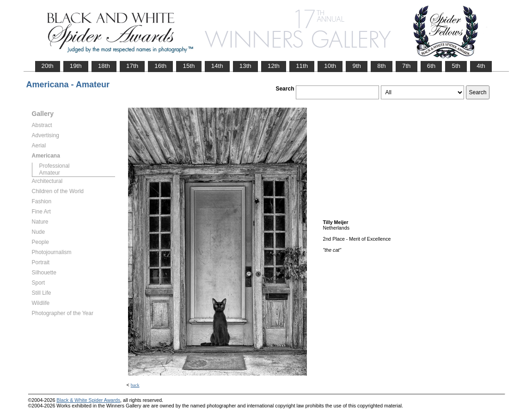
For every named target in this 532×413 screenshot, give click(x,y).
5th (456, 66)
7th (407, 66)
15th (189, 66)
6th (431, 66)
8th (382, 66)
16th (160, 66)
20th (48, 66)
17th (132, 66)
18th (104, 66)
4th (481, 66)
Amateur (50, 173)
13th (245, 66)
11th (302, 66)
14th (217, 66)
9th (357, 66)
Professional (55, 166)
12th (274, 66)
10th (330, 66)
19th (76, 66)
